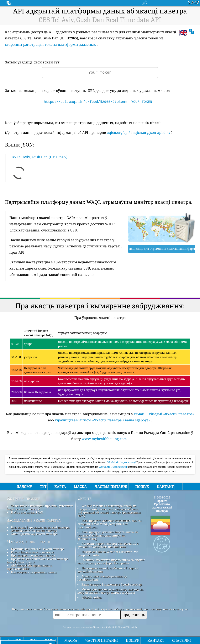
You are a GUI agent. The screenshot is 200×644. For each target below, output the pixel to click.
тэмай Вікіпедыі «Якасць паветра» (164, 414)
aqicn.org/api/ (118, 132)
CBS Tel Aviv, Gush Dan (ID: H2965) (38, 157)
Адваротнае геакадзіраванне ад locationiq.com (102, 578)
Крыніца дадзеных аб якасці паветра (38, 549)
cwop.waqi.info (88, 555)
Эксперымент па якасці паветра (34, 531)
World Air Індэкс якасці (122, 462)
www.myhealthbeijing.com (104, 439)
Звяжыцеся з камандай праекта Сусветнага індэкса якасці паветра (40, 507)
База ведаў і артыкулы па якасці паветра (40, 527)
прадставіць (134, 615)
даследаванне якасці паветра (34, 520)
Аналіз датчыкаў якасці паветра (34, 534)
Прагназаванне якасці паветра (33, 555)
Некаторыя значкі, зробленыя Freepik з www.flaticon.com (108, 570)
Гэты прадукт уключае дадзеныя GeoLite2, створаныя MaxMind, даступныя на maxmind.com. (110, 524)
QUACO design (92, 597)
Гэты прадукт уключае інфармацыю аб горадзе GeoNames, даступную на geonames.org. (108, 535)
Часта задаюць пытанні (29, 542)
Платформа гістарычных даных (34, 572)
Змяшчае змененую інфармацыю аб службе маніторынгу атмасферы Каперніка (111, 561)
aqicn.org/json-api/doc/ (151, 132)
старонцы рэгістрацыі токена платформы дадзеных (50, 44)
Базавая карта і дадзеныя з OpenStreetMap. (112, 584)
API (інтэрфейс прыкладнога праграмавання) (30, 567)
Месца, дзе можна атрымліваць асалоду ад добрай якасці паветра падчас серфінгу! (110, 591)
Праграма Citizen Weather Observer (107, 552)
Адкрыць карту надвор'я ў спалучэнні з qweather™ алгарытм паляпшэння (108, 545)
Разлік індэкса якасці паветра (32, 552)
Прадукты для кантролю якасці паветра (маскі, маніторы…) (38, 560)
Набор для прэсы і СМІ (27, 512)
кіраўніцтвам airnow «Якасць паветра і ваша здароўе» (103, 420)
